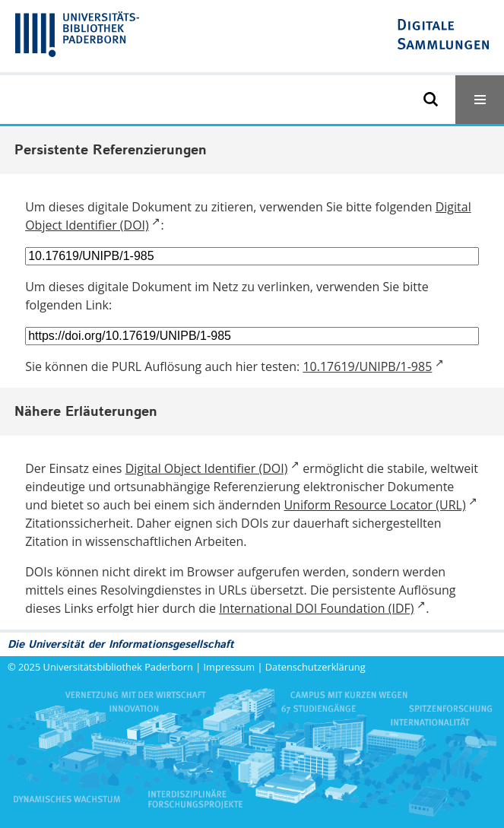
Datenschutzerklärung (315, 667)
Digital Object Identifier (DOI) (207, 468)
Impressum (230, 667)
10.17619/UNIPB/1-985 (367, 366)
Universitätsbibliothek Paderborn (118, 667)
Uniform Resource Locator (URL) (374, 505)
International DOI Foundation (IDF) (316, 608)
